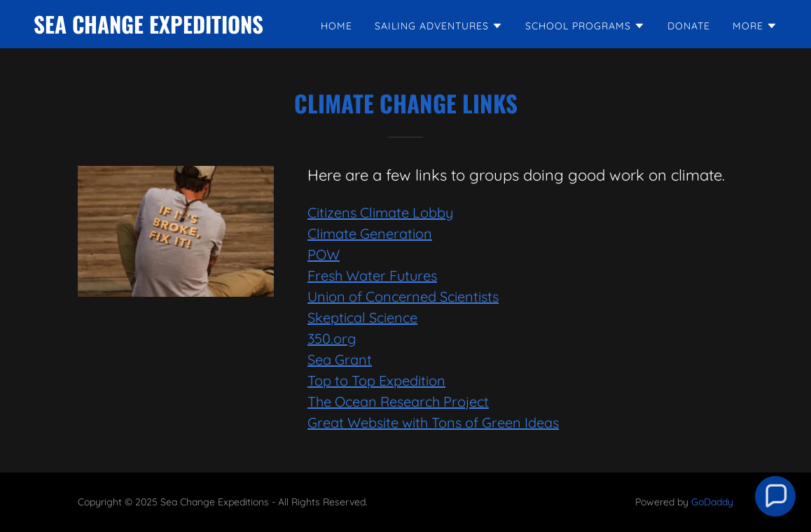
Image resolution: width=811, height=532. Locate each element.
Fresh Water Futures (372, 275)
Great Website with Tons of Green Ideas (433, 422)
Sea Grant (340, 359)
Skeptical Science (362, 317)
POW (324, 254)
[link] (148, 29)
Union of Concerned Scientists (403, 296)
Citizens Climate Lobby (380, 212)
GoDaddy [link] (712, 502)
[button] (439, 26)
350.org (332, 338)
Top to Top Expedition (376, 380)
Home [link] (337, 26)
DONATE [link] (689, 26)
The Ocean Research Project (398, 401)
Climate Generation (370, 233)
